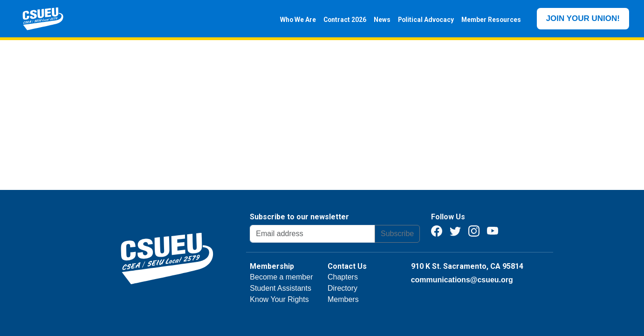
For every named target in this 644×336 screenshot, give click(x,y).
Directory (343, 288)
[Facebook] (437, 230)
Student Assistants (281, 288)
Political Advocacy (424, 20)
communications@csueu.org (462, 280)
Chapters (343, 277)
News (380, 20)
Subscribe (397, 234)
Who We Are (296, 20)
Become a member (281, 277)
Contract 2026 (343, 20)
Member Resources (489, 20)
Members (343, 299)
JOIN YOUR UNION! (583, 18)
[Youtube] (493, 230)
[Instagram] (474, 230)
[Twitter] (455, 230)
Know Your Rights (279, 299)
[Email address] (312, 234)
